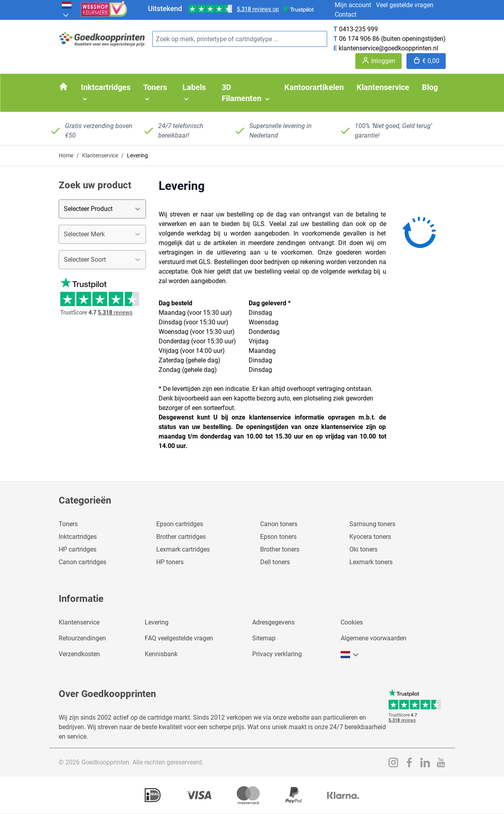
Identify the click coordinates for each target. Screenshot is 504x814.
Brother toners (280, 549)
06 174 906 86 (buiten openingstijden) (392, 39)
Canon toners (279, 524)
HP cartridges (78, 549)
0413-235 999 (358, 29)
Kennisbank (161, 654)
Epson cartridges (180, 524)
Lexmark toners (371, 562)
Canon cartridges (82, 562)
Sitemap (264, 638)
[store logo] (102, 39)
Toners (68, 524)
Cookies (352, 622)
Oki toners (363, 549)
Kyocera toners (370, 537)
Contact (346, 14)
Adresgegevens (273, 622)
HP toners (170, 562)
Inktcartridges (78, 537)
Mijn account (353, 5)
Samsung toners (372, 524)
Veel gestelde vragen (405, 5)
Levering (157, 622)
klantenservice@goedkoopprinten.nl (388, 48)
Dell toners (275, 562)
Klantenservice (100, 155)
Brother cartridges (181, 537)
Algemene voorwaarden (374, 638)
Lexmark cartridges (183, 549)
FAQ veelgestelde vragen (179, 638)
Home (66, 155)
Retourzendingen (82, 638)
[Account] (378, 61)
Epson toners (278, 537)
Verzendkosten (79, 654)
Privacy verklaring (277, 654)
